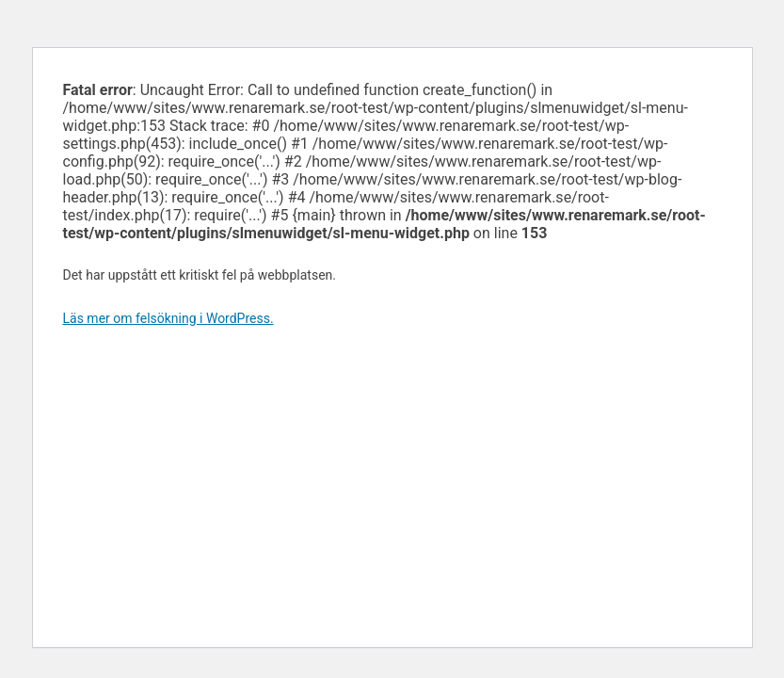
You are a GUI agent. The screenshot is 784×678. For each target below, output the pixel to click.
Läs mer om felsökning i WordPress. (168, 318)
